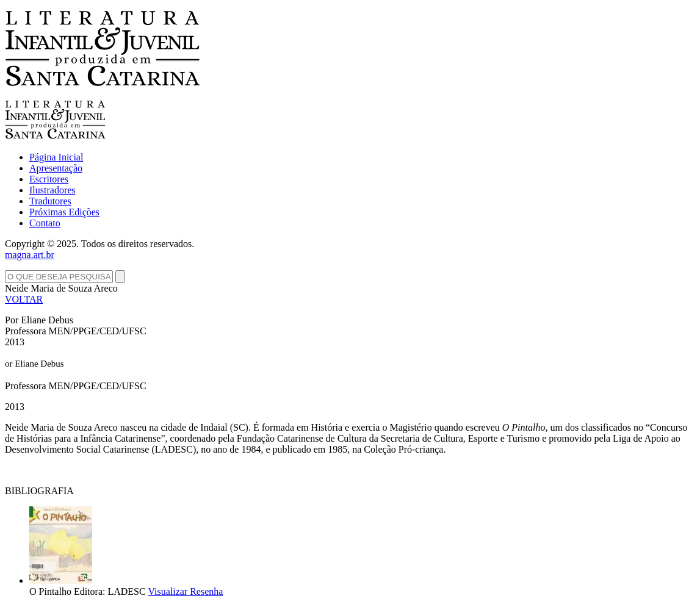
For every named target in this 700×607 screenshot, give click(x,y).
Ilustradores (52, 190)
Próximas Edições (64, 212)
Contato (45, 223)
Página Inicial (56, 157)
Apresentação (56, 168)
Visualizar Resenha (185, 591)
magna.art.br (30, 255)
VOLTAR (24, 299)
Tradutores (50, 201)
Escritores (49, 179)
